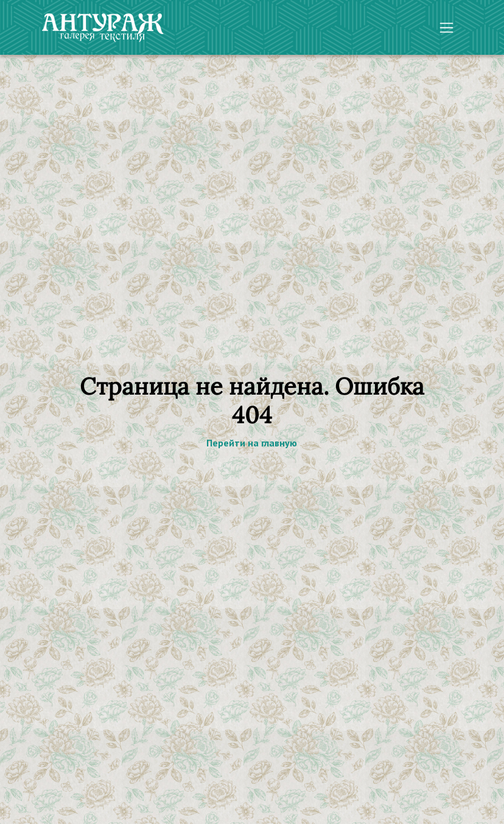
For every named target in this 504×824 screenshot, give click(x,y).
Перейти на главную (252, 443)
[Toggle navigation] (446, 28)
